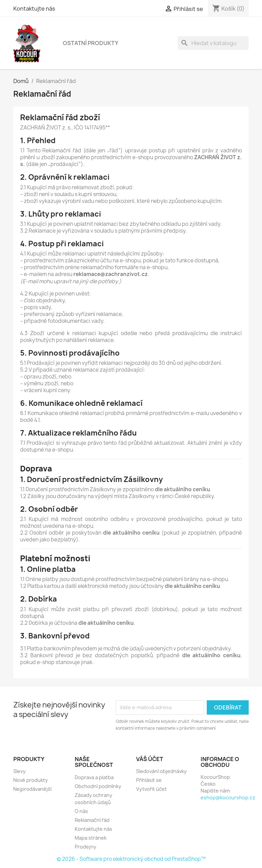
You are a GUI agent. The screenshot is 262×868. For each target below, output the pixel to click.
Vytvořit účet (151, 789)
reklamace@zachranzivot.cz (111, 274)
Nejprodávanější (32, 789)
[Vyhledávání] (213, 43)
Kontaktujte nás (34, 9)
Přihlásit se (149, 780)
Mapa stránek (91, 838)
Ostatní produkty (91, 43)
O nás (81, 811)
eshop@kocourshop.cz (228, 797)
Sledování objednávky (161, 771)
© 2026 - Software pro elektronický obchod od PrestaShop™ (131, 859)
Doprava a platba (94, 777)
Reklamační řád (92, 820)
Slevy (19, 771)
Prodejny (85, 847)
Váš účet (150, 759)
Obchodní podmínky (98, 786)
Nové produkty (31, 780)
